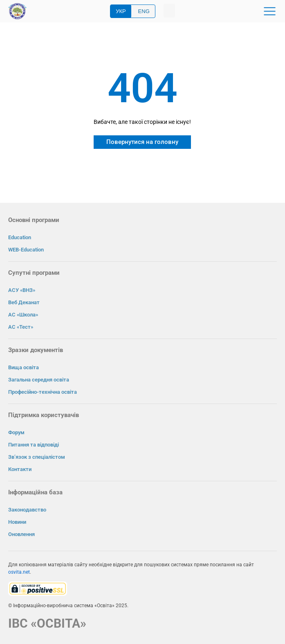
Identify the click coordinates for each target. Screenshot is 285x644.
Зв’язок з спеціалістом (37, 457)
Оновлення (21, 534)
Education (20, 237)
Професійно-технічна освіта (43, 392)
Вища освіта (24, 367)
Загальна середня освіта (39, 380)
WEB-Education (26, 250)
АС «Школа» (23, 315)
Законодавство (27, 510)
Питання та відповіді (34, 445)
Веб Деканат (24, 302)
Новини (17, 522)
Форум (16, 432)
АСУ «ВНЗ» (22, 290)
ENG (144, 11)
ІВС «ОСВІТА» (47, 623)
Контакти (20, 469)
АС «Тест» (21, 327)
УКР (121, 11)
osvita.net (19, 572)
